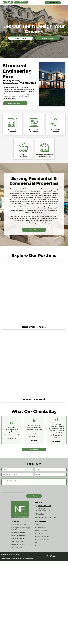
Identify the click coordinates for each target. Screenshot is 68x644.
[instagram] (51, 557)
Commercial (34, 130)
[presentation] (13, 490)
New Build (56, 130)
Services (12, 132)
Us (43, 514)
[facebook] (47, 557)
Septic (23, 154)
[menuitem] (22, 525)
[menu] (64, 3)
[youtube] (54, 557)
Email (40, 514)
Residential (12, 130)
